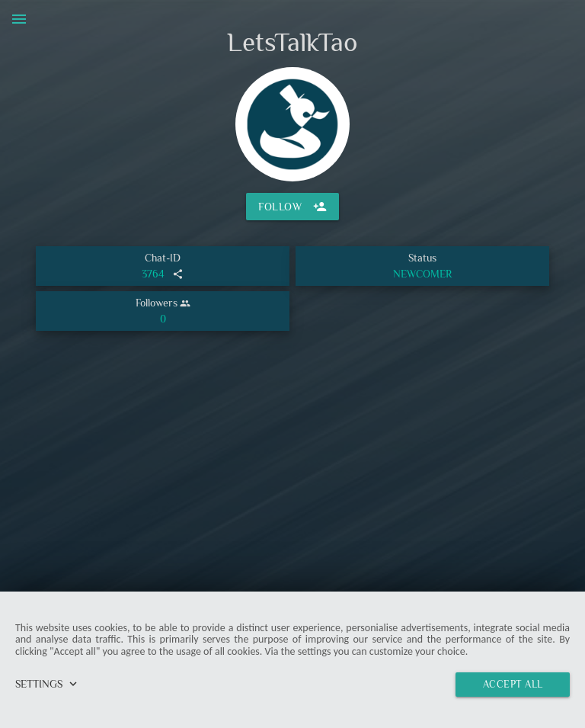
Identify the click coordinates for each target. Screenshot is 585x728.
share (178, 274)
